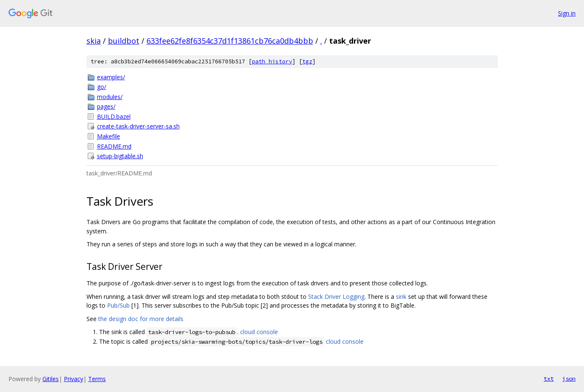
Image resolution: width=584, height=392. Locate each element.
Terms (97, 379)
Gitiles (51, 379)
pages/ (106, 106)
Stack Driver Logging (336, 297)
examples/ (111, 77)
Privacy (73, 379)
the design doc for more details (141, 319)
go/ (102, 87)
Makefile (109, 136)
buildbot (124, 41)
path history (272, 61)
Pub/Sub (118, 305)
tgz (307, 61)
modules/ (110, 97)
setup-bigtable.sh (120, 156)
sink (401, 297)
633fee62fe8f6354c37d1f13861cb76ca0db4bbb (230, 41)
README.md (114, 146)
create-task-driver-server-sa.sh (138, 126)
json (569, 379)
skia (94, 41)
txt (549, 379)
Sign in (567, 13)
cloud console (259, 332)
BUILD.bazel (114, 116)
